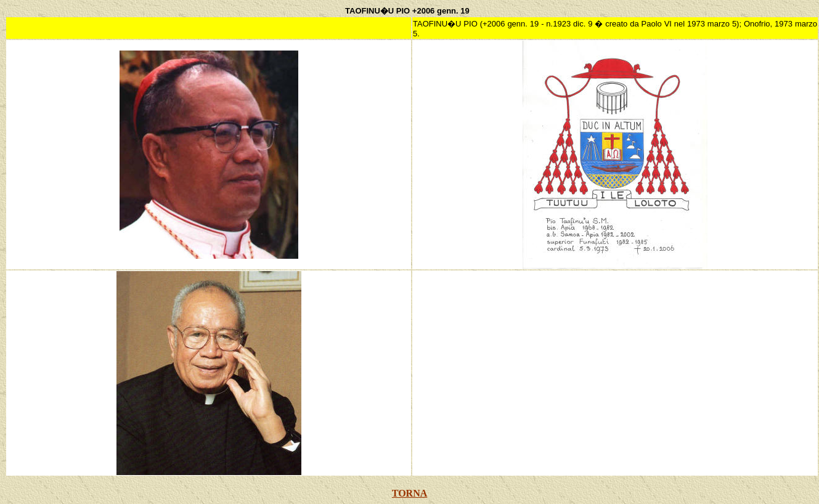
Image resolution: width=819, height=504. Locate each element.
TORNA (410, 493)
